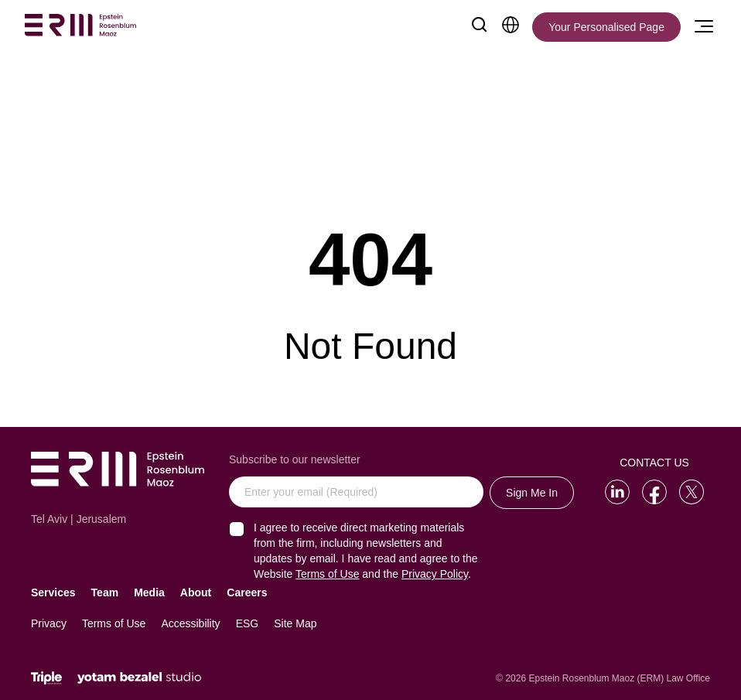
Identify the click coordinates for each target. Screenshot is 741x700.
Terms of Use (114, 623)
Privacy (49, 623)
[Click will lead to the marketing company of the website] (46, 678)
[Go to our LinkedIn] (617, 492)
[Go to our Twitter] (691, 492)
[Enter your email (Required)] (356, 492)
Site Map (295, 623)
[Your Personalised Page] (606, 27)
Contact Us (654, 463)
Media (149, 592)
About (196, 592)
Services (53, 592)
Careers (247, 592)
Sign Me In (532, 493)
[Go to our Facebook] (654, 492)
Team (105, 592)
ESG (248, 623)
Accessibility (190, 623)
